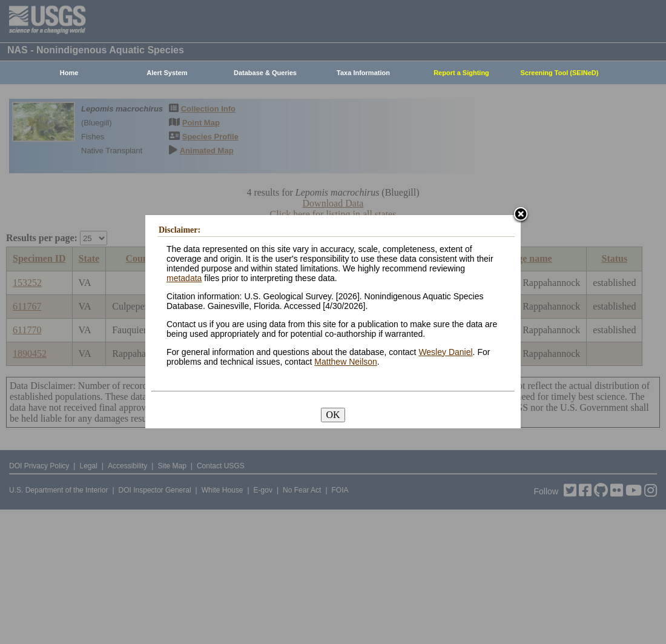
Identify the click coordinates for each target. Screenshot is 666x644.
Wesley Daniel (445, 352)
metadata (184, 278)
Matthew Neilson (346, 362)
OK (333, 415)
